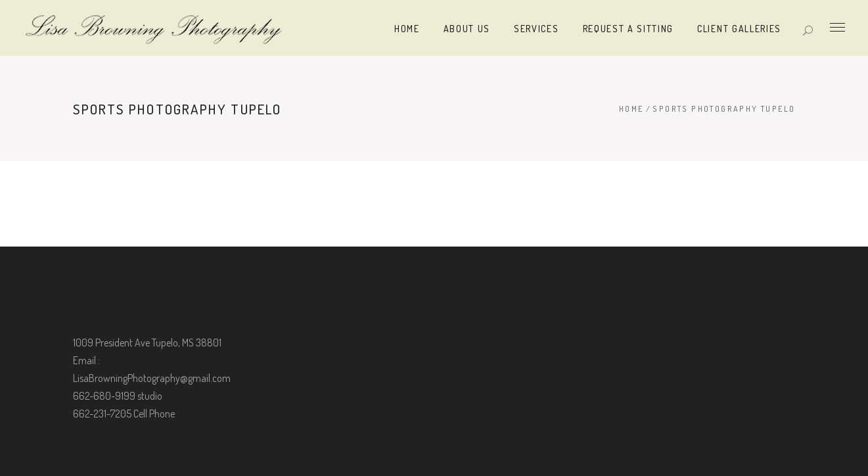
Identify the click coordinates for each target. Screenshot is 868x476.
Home (631, 109)
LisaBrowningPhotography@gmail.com (152, 378)
